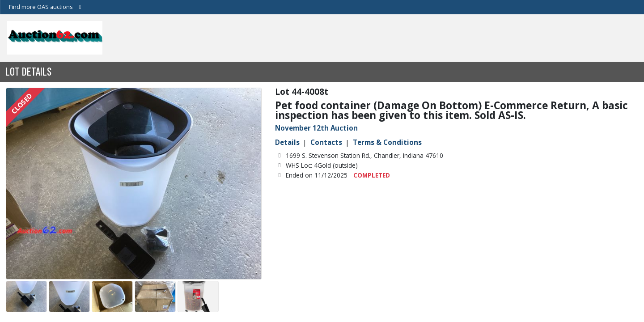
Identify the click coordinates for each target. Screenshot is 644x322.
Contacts (326, 142)
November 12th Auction (316, 128)
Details (287, 142)
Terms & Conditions (387, 142)
